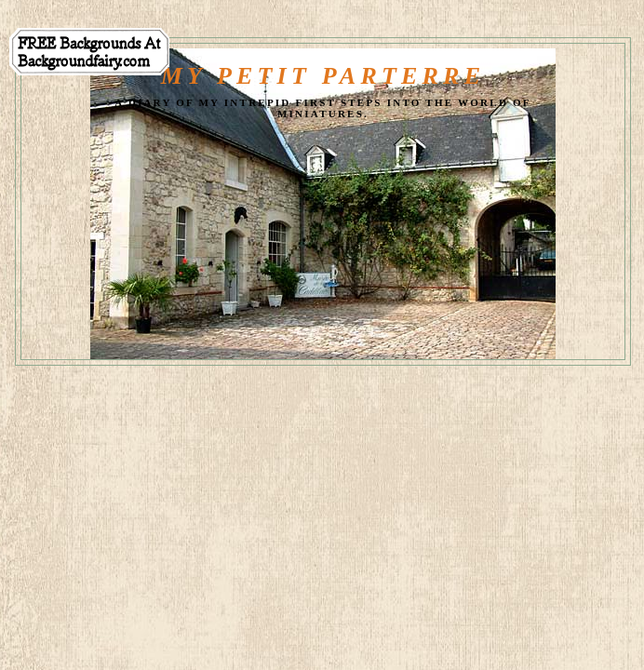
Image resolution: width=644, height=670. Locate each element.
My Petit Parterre (323, 76)
